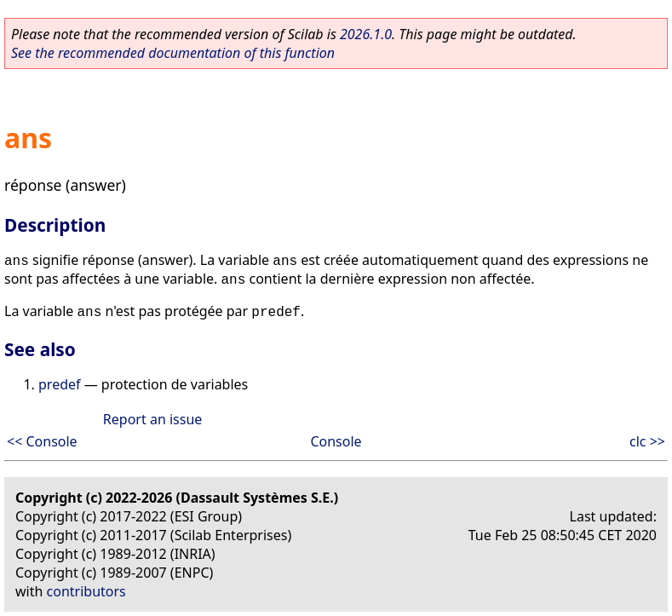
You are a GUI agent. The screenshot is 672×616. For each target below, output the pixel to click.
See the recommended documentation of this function (173, 53)
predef (60, 384)
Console (336, 441)
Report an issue (152, 419)
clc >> (647, 441)
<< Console (42, 441)
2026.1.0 (366, 34)
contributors (86, 591)
